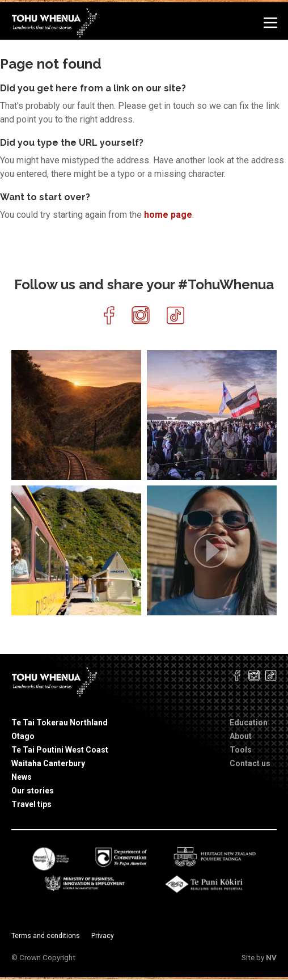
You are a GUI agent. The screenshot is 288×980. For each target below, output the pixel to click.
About (241, 736)
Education (249, 723)
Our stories (33, 791)
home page (168, 215)
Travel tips (31, 804)
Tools (241, 750)
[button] (212, 550)
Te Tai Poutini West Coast (60, 750)
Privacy (103, 936)
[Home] (55, 22)
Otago (23, 736)
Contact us (250, 763)
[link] (129, 468)
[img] (76, 415)
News (22, 777)
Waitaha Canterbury (48, 763)
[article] (76, 415)
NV (271, 958)
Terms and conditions (46, 936)
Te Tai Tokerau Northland (60, 723)
